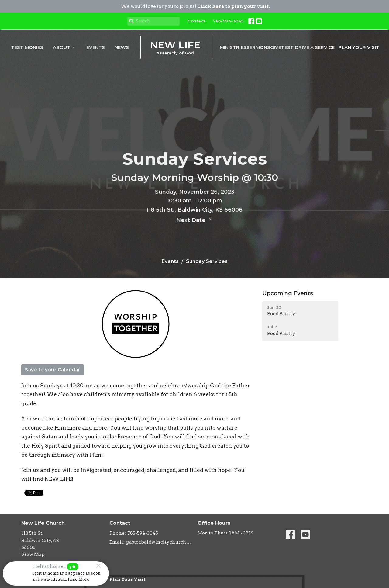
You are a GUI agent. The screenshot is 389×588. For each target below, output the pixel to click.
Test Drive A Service (308, 47)
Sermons (258, 47)
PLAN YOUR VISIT (359, 47)
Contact (196, 21)
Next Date (194, 220)
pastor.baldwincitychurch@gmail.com (159, 542)
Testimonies (27, 47)
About (65, 47)
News (122, 47)
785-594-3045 (228, 21)
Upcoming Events (288, 293)
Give (276, 47)
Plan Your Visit (127, 579)
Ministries (233, 47)
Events (96, 47)
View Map (33, 555)
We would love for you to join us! (195, 6)
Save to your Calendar (53, 370)
